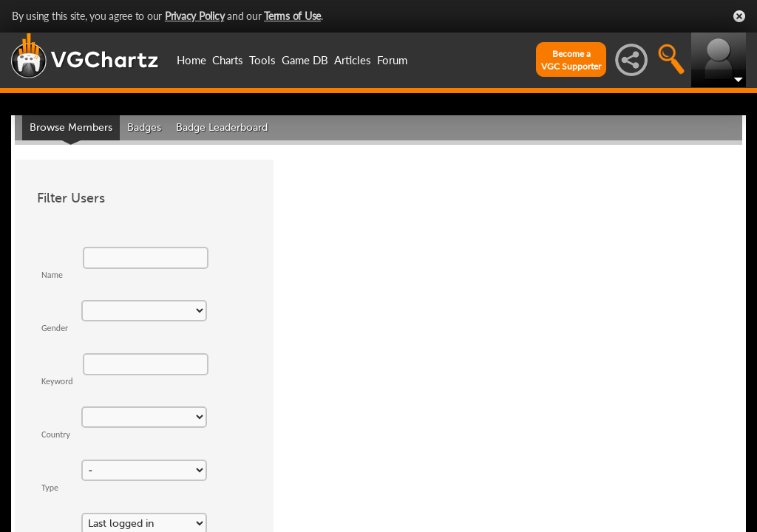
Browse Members (71, 127)
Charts (228, 60)
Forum (392, 60)
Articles (353, 60)
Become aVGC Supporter (571, 60)
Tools (262, 60)
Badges (144, 127)
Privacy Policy (195, 16)
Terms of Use (292, 16)
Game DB (305, 60)
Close (739, 16)
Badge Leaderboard (222, 127)
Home (191, 60)
